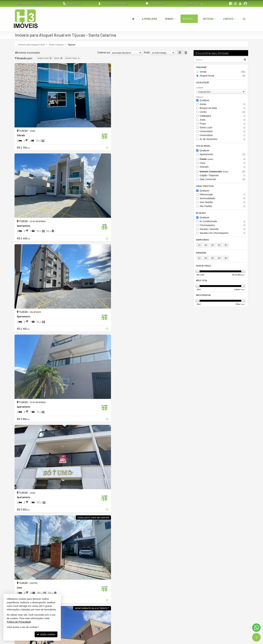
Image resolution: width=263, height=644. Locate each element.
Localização (203, 83)
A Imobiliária (150, 19)
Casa (223, 164)
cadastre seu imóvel (188, 629)
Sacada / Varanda (223, 231)
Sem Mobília (223, 204)
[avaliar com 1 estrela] (17, 587)
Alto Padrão (223, 208)
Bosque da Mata (223, 109)
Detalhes (201, 214)
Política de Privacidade (101, 641)
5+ (226, 247)
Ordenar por (104, 52)
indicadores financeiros (189, 626)
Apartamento (223, 155)
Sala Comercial (223, 180)
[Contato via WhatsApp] (256, 628)
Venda (223, 72)
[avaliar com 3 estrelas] (24, 587)
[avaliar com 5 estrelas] (31, 587)
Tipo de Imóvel (204, 147)
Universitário (223, 132)
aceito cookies (46, 634)
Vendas (170, 19)
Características (205, 187)
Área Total (202, 283)
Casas (223, 160)
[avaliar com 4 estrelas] (27, 587)
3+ (213, 247)
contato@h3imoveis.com (111, 633)
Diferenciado (223, 196)
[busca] (244, 19)
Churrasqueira (223, 227)
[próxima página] (185, 587)
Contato (229, 19)
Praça (223, 124)
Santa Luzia (223, 128)
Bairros (200, 98)
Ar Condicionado (223, 223)
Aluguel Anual (223, 76)
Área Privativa (204, 298)
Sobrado (223, 168)
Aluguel (189, 19)
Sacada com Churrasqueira (223, 235)
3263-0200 (73, 4)
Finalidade (202, 67)
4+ (219, 247)
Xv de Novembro (223, 140)
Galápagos (223, 117)
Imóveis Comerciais (223, 173)
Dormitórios (203, 241)
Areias (223, 105)
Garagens (201, 255)
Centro (223, 113)
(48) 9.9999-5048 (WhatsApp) (113, 626)
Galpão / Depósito (223, 176)
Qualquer (205, 101)
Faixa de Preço (204, 268)
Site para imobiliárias (227, 641)
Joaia (223, 120)
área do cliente (185, 622)
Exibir (147, 52)
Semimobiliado (223, 200)
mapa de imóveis (186, 633)
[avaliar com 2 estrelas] (20, 587)
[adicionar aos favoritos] (67, 121)
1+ (199, 247)
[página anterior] (168, 587)
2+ (206, 247)
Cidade (200, 88)
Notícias (209, 19)
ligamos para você (107, 629)
